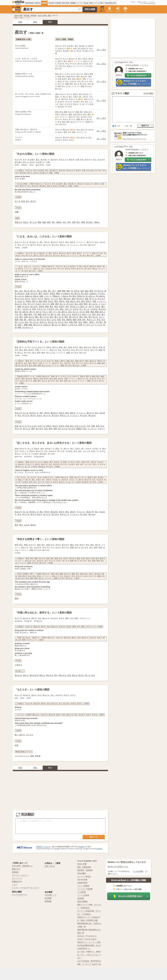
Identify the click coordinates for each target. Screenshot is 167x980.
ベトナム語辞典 (83, 895)
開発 (17, 598)
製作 (57, 304)
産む (17, 291)
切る (80, 322)
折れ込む (90, 222)
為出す (46, 293)
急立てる (43, 322)
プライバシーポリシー (20, 875)
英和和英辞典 (29, 3)
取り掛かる (76, 293)
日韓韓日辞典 (82, 883)
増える (40, 291)
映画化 (69, 320)
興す (21, 317)
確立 (87, 291)
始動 (41, 296)
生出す (39, 304)
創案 (52, 304)
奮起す (64, 325)
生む (28, 201)
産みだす (18, 304)
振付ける (32, 320)
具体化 (41, 307)
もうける (99, 325)
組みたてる (87, 314)
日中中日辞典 (82, 880)
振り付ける (41, 320)
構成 (92, 312)
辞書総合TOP (17, 882)
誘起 (62, 309)
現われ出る (34, 675)
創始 (41, 301)
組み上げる (66, 314)
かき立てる (73, 325)
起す (57, 309)
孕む (53, 222)
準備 (71, 322)
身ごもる (33, 222)
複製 (17, 320)
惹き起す (102, 309)
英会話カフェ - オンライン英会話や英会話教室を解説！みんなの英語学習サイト (89, 945)
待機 (17, 212)
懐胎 (83, 222)
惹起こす (84, 307)
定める (77, 291)
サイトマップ (17, 878)
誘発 (47, 307)
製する (35, 301)
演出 (64, 320)
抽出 (68, 291)
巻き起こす (34, 413)
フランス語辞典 (83, 886)
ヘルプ (14, 885)
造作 (98, 426)
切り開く (100, 322)
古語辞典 (81, 898)
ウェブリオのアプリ (20, 895)
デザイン (101, 429)
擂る (86, 317)
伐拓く (20, 325)
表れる (26, 675)
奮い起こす (56, 325)
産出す (89, 301)
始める (47, 299)
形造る (29, 301)
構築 (97, 312)
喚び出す (67, 299)
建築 (40, 314)
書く (26, 320)
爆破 (30, 325)
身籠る (59, 222)
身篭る (97, 222)
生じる (17, 201)
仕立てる (41, 426)
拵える (63, 304)
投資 (32, 756)
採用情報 (48, 901)
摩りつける (44, 317)
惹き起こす (75, 307)
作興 (80, 325)
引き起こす (27, 309)
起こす (87, 309)
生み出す (34, 293)
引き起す (51, 309)
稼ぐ (17, 735)
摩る (81, 317)
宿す (69, 222)
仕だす (40, 299)
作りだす (31, 304)
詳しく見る (101, 50)
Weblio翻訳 (149, 93)
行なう (45, 312)
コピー (101, 317)
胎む (78, 222)
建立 (30, 314)
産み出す (21, 293)
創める (36, 296)
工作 (35, 314)
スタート (48, 296)
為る (70, 312)
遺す (21, 525)
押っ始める (100, 296)
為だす (28, 299)
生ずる (33, 201)
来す (84, 320)
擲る (37, 317)
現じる (88, 675)
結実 (17, 745)
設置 (26, 317)
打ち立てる (99, 291)
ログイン (118, 11)
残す (17, 525)
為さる (39, 312)
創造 (87, 299)
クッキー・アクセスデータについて (25, 888)
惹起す (62, 307)
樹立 (94, 314)
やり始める (65, 293)
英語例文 (38, 3)
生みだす (21, 301)
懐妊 (49, 222)
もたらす (54, 299)
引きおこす (41, 309)
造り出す (70, 304)
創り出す (34, 307)
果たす (32, 312)
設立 (99, 314)
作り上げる (32, 426)
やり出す (101, 293)
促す (66, 322)
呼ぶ (81, 309)
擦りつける (59, 317)
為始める (28, 296)
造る (76, 304)
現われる (50, 675)
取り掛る (73, 296)
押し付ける (34, 322)
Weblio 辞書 (18, 15)
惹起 (34, 309)
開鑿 (26, 325)
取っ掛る (85, 293)
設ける (31, 317)
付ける (82, 312)
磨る (52, 317)
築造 (88, 312)
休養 (79, 320)
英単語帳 (58, 3)
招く (19, 309)
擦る (66, 317)
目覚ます (47, 325)
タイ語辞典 (81, 892)
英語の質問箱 (82, 901)
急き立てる (52, 322)
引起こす (68, 309)
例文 (35, 22)
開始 (58, 293)
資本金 (38, 756)
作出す (51, 301)
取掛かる (81, 296)
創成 (45, 301)
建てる (53, 314)
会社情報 (48, 898)
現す (56, 675)
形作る (62, 301)
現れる (75, 675)
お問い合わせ (50, 866)
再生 (45, 291)
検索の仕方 (16, 869)
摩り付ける (74, 317)
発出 (56, 307)
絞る (27, 322)
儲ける (27, 291)
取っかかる (19, 296)
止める (27, 525)
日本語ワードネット (43, 847)
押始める (56, 296)
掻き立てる (38, 325)
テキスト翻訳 (122, 93)
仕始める (93, 293)
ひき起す (94, 309)
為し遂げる (24, 312)
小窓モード (102, 9)
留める (33, 525)
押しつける (19, 322)
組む (59, 314)
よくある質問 (138, 871)
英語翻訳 (73, 3)
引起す (98, 307)
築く (21, 314)
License (81, 847)
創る (78, 301)
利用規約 (15, 872)
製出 (56, 301)
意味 (20, 22)
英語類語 (44, 3)
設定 (82, 291)
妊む (65, 222)
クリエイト (75, 415)
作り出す (26, 307)
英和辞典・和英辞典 (30, 15)
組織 (19, 327)
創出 (83, 301)
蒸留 (64, 291)
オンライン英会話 (83, 3)
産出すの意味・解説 (45, 15)
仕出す (34, 299)
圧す (103, 320)
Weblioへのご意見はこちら (118, 867)
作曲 (21, 320)
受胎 (74, 222)
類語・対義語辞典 (84, 867)
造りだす (46, 304)
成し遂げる (63, 312)
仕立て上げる (80, 426)
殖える (33, 291)
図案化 (79, 429)
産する (33, 415)
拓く (54, 291)
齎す (52, 307)
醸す (41, 293)
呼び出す (80, 299)
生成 (23, 201)
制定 (91, 291)
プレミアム (110, 11)
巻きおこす (91, 320)
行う (55, 312)
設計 (85, 429)
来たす (91, 307)
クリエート (102, 301)
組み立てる (77, 314)
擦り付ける (93, 317)
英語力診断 (65, 3)
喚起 (74, 299)
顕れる (42, 675)
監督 (59, 320)
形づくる (93, 299)
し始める (64, 296)
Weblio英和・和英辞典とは (22, 866)
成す (51, 312)
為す (17, 312)
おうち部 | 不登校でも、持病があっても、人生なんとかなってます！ (89, 955)
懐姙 (40, 222)
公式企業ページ (51, 895)
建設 (26, 314)
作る (25, 304)
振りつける (52, 320)
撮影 (75, 320)
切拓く (92, 322)
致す (67, 307)
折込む (26, 222)
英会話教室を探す (111, 3)
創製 (19, 307)
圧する (61, 322)
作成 (67, 301)
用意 (76, 322)
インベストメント (22, 756)
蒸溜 (59, 291)
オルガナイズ (28, 327)
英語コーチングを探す (97, 3)
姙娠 (44, 222)
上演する (18, 665)
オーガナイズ (88, 325)
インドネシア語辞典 (85, 889)
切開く (86, 322)
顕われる (63, 675)
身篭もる (18, 222)
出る (93, 675)
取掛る (53, 293)
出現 (69, 675)
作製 (94, 301)
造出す (73, 301)
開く (50, 291)
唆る (61, 299)
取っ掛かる (90, 296)
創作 (81, 304)
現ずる (81, 675)
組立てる (46, 314)
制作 (86, 304)
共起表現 (51, 3)
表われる (18, 675)
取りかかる (19, 299)
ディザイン (92, 429)
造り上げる (93, 304)
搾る (99, 320)
